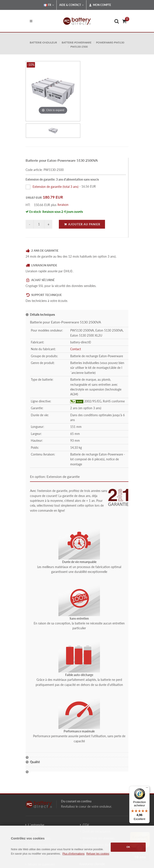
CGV (86, 825)
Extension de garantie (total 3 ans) (56, 186)
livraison (63, 205)
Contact (76, 349)
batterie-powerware (77, 42)
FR (49, 5)
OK (128, 847)
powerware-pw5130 (110, 42)
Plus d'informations (73, 854)
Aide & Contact (72, 5)
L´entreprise (36, 825)
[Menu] (147, 789)
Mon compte (100, 5)
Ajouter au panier (82, 224)
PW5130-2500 (79, 47)
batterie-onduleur (43, 42)
